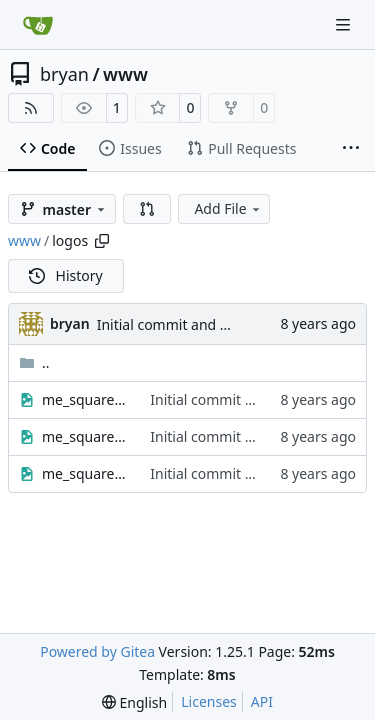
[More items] (351, 149)
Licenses (209, 701)
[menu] (134, 702)
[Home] (38, 25)
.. (34, 362)
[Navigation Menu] (345, 24)
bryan (64, 74)
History (66, 275)
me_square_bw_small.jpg (86, 399)
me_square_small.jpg (86, 473)
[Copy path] (102, 241)
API (262, 701)
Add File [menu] (228, 208)
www (125, 74)
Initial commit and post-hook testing (216, 324)
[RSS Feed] (31, 108)
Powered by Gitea (97, 651)
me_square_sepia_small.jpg (86, 436)
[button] (147, 209)
